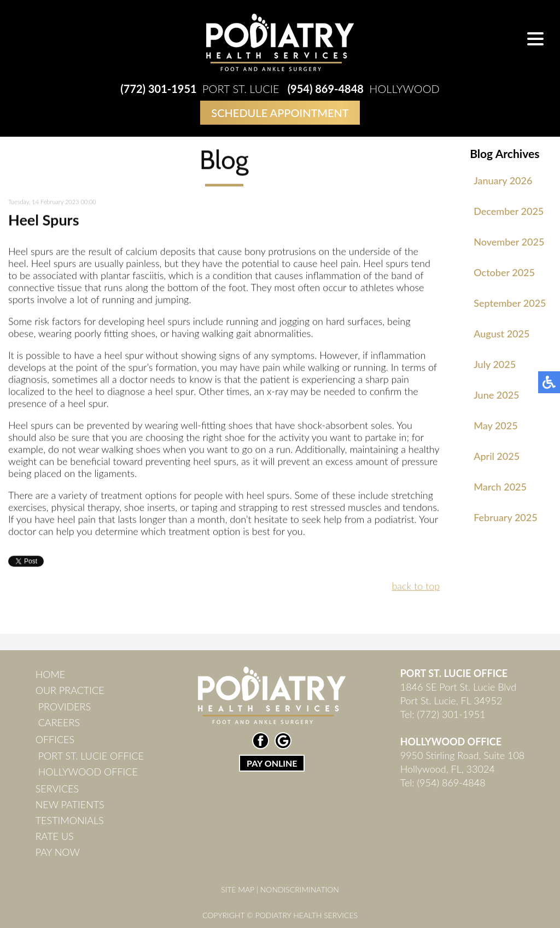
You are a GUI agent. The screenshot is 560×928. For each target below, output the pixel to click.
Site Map (238, 889)
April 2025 (497, 456)
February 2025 (505, 517)
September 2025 (510, 303)
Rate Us (55, 836)
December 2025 (509, 211)
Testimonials (70, 820)
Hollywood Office (88, 772)
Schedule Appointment (280, 113)
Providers (65, 707)
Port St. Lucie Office (91, 756)
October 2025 (504, 272)
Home (51, 674)
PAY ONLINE (272, 763)
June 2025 (496, 395)
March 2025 (500, 487)
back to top (416, 587)
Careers (59, 722)
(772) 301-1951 (158, 89)
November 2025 (509, 242)
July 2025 (495, 364)
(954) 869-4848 (326, 89)
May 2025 (495, 425)
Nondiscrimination (300, 889)
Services (57, 789)
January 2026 (503, 180)
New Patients (70, 804)
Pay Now (58, 852)
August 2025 (501, 334)
